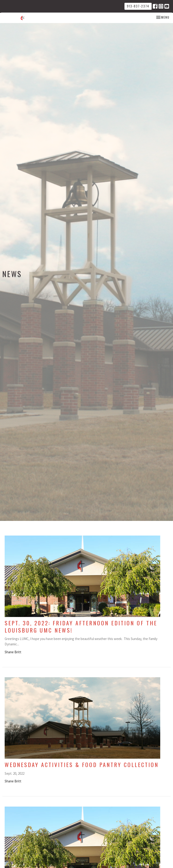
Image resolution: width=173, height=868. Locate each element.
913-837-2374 (138, 6)
